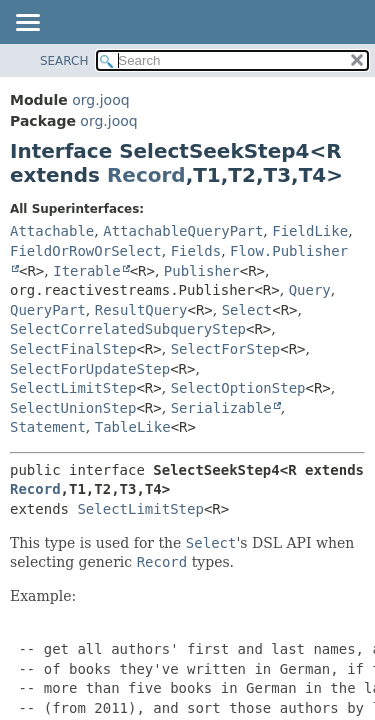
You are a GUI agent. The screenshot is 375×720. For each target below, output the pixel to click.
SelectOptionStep (238, 388)
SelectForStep (226, 349)
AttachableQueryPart (183, 231)
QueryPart (48, 310)
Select (247, 310)
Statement (48, 427)
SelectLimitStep (73, 388)
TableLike (133, 427)
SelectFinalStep (73, 349)
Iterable (86, 271)
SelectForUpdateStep (90, 369)
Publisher (202, 271)
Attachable (52, 231)
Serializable (221, 408)
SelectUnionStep (73, 408)
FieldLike (310, 231)
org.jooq (100, 100)
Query (310, 290)
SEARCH (64, 61)
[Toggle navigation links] (27, 24)
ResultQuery (141, 310)
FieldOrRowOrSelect (86, 251)
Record (146, 175)
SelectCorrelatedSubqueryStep (128, 329)
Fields (196, 251)
